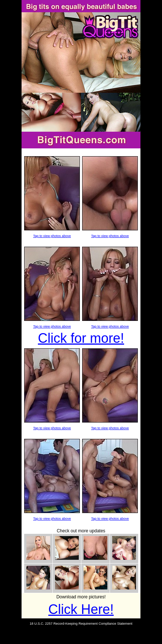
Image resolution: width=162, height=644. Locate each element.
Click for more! (81, 338)
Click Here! (81, 609)
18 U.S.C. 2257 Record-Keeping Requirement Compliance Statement (81, 624)
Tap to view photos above (52, 236)
